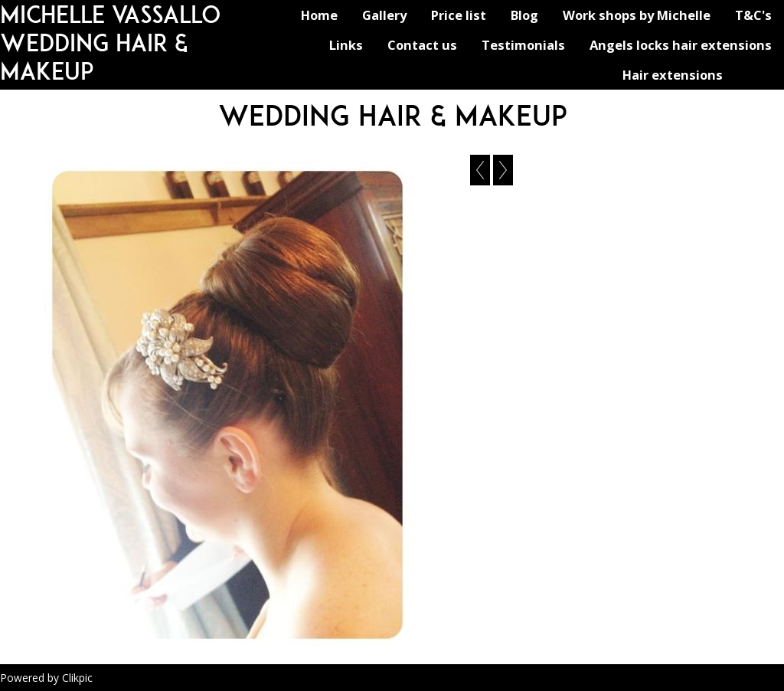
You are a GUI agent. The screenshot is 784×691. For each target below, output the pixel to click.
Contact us (422, 45)
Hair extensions (673, 75)
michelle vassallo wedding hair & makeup (110, 43)
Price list (459, 15)
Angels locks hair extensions (681, 45)
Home (319, 15)
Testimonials (523, 45)
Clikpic (77, 678)
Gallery (384, 15)
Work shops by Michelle (637, 15)
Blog (524, 15)
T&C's (753, 15)
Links (346, 45)
